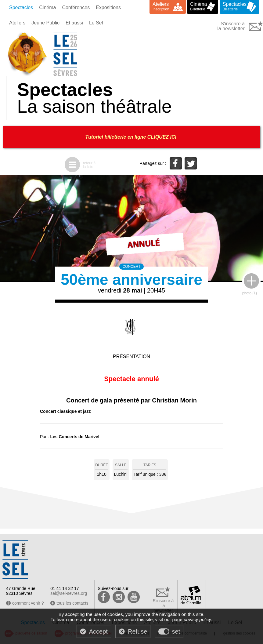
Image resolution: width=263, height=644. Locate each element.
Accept (98, 631)
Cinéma (47, 7)
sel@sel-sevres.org (69, 593)
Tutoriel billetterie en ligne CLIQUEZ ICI (132, 137)
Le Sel (96, 23)
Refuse (137, 631)
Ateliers (17, 23)
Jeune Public (45, 23)
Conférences (76, 7)
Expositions (108, 7)
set (176, 631)
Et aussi (74, 23)
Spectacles (21, 7)
